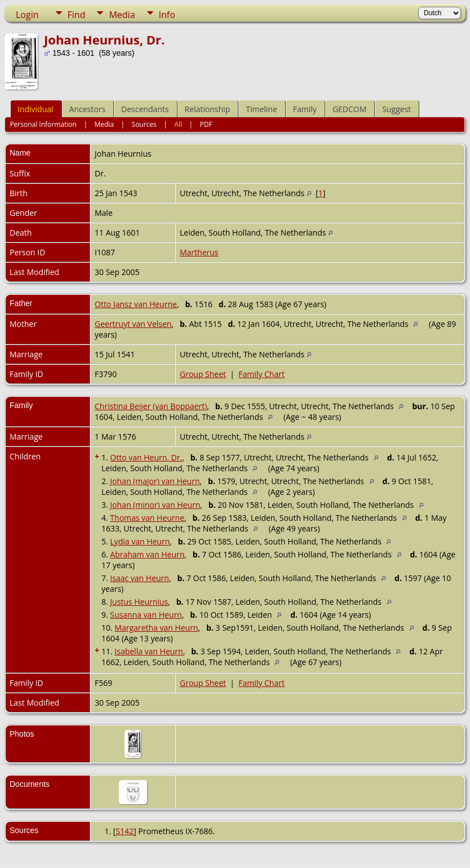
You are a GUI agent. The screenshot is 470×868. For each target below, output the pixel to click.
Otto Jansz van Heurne (136, 304)
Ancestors (87, 109)
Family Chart (261, 374)
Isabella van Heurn (148, 651)
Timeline (261, 109)
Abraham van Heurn (147, 554)
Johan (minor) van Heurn (155, 505)
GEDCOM (349, 109)
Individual (36, 109)
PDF (206, 124)
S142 (125, 831)
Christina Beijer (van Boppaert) (151, 406)
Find (77, 15)
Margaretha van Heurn (156, 628)
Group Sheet (203, 374)
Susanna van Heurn (146, 615)
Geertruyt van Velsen (133, 324)
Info (167, 15)
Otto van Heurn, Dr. (146, 457)
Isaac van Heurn (139, 578)
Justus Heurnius (139, 602)
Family (305, 109)
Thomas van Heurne (147, 518)
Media (122, 15)
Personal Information (43, 124)
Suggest (396, 109)
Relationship (208, 109)
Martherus (199, 252)
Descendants (145, 109)
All (178, 124)
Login (27, 15)
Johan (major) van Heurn (155, 481)
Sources (144, 124)
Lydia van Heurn (140, 541)
